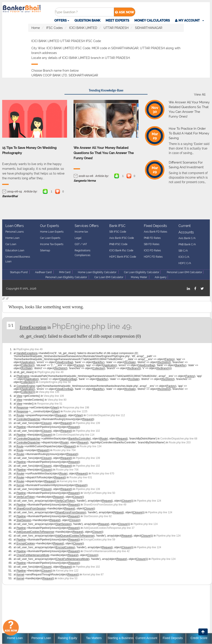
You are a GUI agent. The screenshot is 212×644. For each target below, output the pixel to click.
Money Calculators (152, 20)
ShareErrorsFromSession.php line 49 (105, 505)
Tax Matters (94, 638)
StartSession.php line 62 (98, 516)
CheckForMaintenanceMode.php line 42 (107, 551)
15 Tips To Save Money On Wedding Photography (29, 150)
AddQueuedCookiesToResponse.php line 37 (109, 528)
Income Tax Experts (52, 244)
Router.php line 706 (67, 470)
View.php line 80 (57, 400)
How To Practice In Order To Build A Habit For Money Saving (189, 133)
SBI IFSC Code (118, 232)
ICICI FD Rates (152, 250)
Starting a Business (120, 638)
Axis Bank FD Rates (156, 232)
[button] (190, 21)
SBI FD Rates (152, 244)
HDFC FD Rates (153, 257)
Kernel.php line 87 (93, 575)
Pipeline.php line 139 (88, 423)
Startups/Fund (19, 272)
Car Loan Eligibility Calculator (142, 272)
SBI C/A (183, 251)
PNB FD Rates (152, 238)
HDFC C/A (185, 263)
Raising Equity (67, 638)
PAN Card (65, 272)
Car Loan (11, 244)
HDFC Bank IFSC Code (123, 257)
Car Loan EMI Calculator (109, 277)
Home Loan (12, 238)
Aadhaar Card (43, 272)
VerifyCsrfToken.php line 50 (99, 493)
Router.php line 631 (81, 477)
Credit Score (199, 638)
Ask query (161, 277)
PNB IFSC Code (118, 244)
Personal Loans (15, 232)
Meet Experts (117, 20)
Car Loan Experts (50, 238)
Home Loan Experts (52, 232)
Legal (78, 238)
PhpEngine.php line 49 (91, 326)
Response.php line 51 (50, 404)
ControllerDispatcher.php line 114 (75, 435)
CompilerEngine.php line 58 (55, 382)
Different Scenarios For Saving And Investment (186, 165)
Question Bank (87, 20)
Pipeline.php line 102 (88, 431)
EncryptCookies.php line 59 (99, 540)
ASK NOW (125, 12)
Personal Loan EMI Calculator (184, 272)
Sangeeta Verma (85, 181)
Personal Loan (41, 638)
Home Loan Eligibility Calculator (97, 272)
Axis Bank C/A (187, 238)
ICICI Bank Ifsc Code (121, 250)
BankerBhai (10, 196)
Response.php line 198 (76, 408)
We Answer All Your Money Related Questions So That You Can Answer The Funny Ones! (104, 153)
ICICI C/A (184, 257)
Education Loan (15, 250)
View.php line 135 (49, 392)
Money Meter (139, 277)
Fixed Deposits (173, 638)
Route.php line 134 (91, 446)
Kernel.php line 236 (71, 481)
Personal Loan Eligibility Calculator (67, 277)
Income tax (81, 232)
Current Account (146, 638)
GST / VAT (81, 244)
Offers (62, 20)
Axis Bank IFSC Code (122, 238)
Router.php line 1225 (75, 411)
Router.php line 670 (103, 474)
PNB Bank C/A (187, 244)
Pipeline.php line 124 (149, 501)
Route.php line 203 (180, 442)
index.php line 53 (68, 578)
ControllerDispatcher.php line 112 (106, 415)
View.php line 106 (54, 396)
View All (200, 94)
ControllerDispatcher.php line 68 (179, 439)
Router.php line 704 (64, 450)
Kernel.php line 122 (67, 571)
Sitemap (45, 250)
